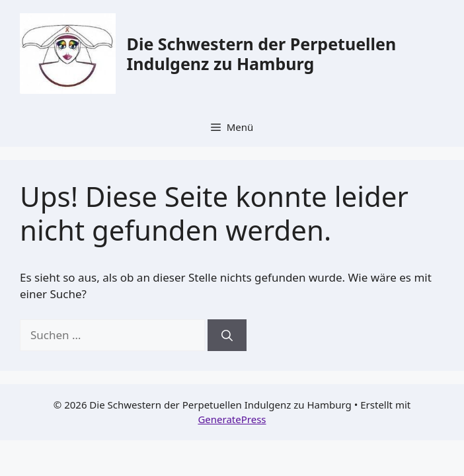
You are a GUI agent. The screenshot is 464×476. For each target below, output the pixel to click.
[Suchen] (227, 335)
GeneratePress (232, 419)
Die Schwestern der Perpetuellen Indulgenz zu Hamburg (262, 54)
